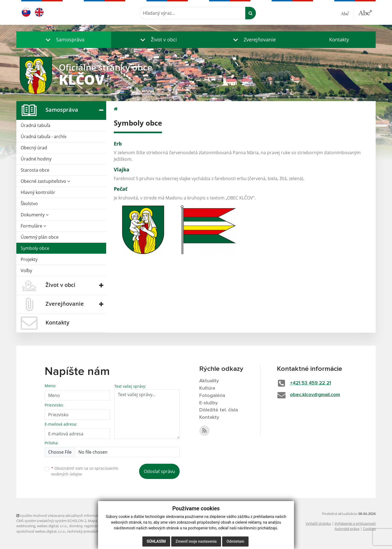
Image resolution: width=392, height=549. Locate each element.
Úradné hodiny (36, 159)
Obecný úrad (34, 148)
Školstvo (29, 204)
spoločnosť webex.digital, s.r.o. (41, 531)
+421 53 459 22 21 (310, 383)
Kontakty (339, 40)
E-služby (209, 403)
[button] (64, 40)
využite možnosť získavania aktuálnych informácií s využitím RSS (70, 515)
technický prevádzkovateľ (88, 531)
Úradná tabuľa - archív (44, 137)
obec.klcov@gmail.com (315, 395)
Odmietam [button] (235, 541)
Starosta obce (35, 170)
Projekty (29, 259)
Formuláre (33, 226)
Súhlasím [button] (156, 541)
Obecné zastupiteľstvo (45, 181)
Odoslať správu (159, 471)
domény (76, 526)
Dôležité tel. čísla (219, 410)
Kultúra (207, 388)
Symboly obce (35, 248)
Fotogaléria (212, 396)
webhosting (26, 526)
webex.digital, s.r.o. (52, 526)
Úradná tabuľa (36, 125)
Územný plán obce (40, 237)
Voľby (26, 271)
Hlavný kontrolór (38, 192)
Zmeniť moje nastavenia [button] (196, 541)
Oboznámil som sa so (85, 471)
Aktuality (209, 381)
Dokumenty (35, 215)
